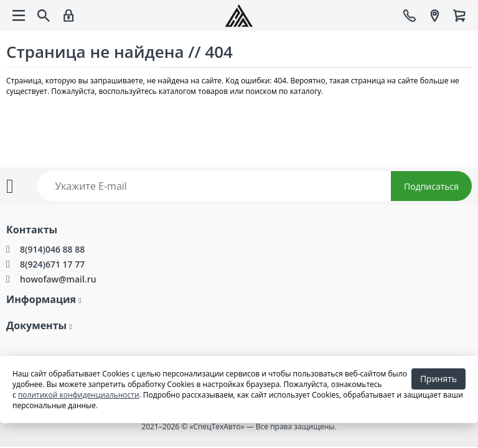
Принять (438, 379)
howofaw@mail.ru (58, 279)
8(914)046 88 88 (52, 249)
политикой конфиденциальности (79, 395)
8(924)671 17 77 (52, 264)
